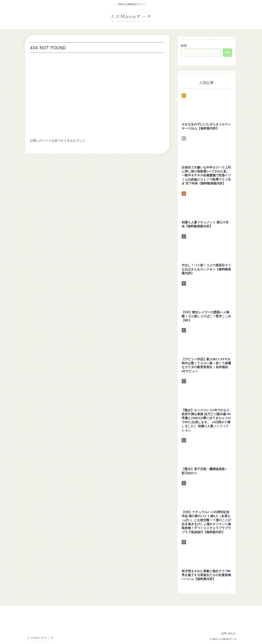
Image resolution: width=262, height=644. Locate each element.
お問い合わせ (228, 633)
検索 (184, 46)
